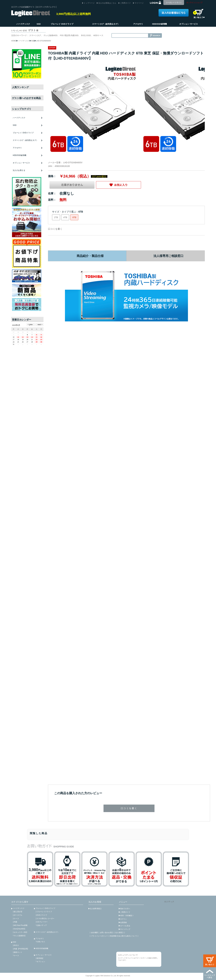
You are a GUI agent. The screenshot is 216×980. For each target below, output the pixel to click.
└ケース (16, 955)
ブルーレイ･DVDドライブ (45, 908)
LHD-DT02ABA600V (43, 41)
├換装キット (17, 952)
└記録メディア (41, 925)
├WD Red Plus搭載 (20, 925)
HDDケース (98, 35)
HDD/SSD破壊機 (19, 155)
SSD (14, 942)
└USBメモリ (40, 942)
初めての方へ (125, 909)
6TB (74, 217)
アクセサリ (40, 939)
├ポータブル (17, 915)
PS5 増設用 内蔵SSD (69, 35)
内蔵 (33, 41)
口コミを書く (55, 229)
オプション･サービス (43, 955)
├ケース (16, 919)
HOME (14, 41)
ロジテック (169, 902)
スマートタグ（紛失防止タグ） (25, 140)
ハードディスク (24, 41)
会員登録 (124, 922)
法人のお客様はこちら (107, 3)
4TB (65, 217)
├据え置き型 (17, 912)
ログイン (124, 919)
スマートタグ (35, 35)
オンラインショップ (194, 3)
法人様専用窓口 (96, 909)
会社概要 (94, 932)
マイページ (139, 3)
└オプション (40, 962)
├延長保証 (39, 958)
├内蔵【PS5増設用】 (21, 949)
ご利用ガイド (125, 3)
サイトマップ (125, 929)
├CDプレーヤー (41, 922)
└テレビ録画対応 (19, 936)
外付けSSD (86, 35)
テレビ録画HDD (50, 35)
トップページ (89, 3)
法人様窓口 (119, 932)
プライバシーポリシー (100, 936)
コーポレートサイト (174, 3)
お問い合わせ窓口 (106, 932)
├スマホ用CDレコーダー (45, 919)
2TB (56, 217)
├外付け (16, 945)
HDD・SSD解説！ (127, 916)
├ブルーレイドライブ (44, 912)
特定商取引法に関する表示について (123, 936)
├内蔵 (15, 922)
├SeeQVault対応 (19, 929)
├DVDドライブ (41, 915)
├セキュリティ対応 (20, 932)
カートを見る (125, 926)
